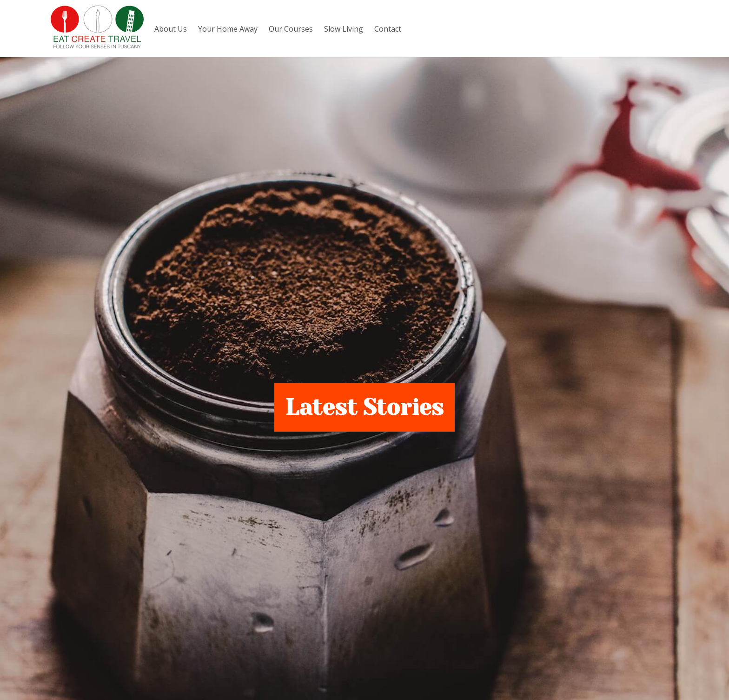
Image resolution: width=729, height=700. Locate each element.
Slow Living (344, 29)
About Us (171, 29)
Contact (388, 29)
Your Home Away (228, 29)
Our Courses (291, 29)
